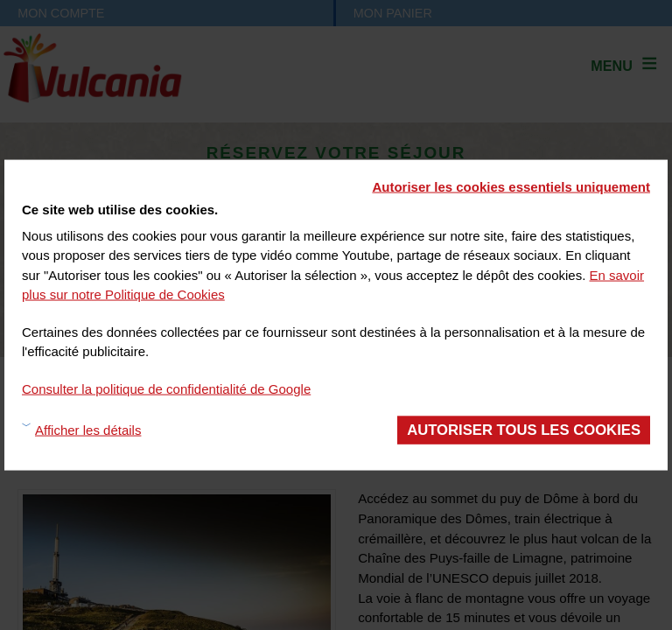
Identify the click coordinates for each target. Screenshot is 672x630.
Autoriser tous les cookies (524, 430)
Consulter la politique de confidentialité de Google (166, 388)
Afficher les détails (88, 429)
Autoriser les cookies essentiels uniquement (511, 187)
